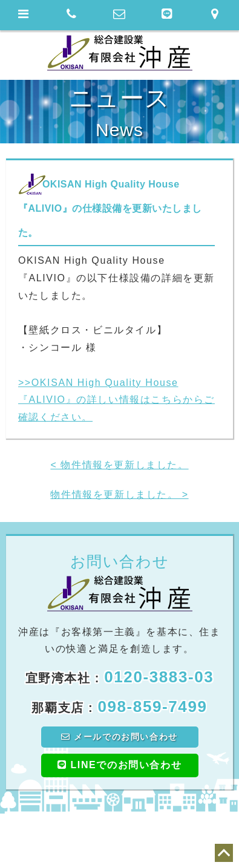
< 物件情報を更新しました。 (119, 465)
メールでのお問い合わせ (119, 737)
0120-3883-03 (159, 677)
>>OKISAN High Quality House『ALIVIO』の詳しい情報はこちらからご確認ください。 (116, 400)
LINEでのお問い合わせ (119, 765)
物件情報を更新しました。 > (119, 494)
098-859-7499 (152, 706)
